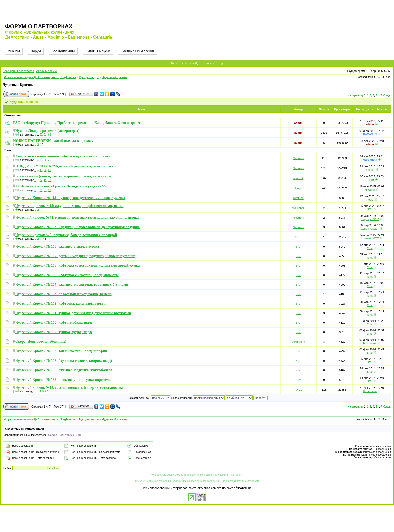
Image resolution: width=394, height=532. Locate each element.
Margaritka (370, 160)
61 (45, 135)
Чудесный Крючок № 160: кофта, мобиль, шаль (54, 323)
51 (49, 170)
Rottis (370, 200)
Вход (220, 63)
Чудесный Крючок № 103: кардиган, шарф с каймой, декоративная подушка (78, 227)
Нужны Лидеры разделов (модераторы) (47, 131)
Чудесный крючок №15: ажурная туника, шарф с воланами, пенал (69, 206)
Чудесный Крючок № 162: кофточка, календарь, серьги (60, 304)
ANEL (298, 237)
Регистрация (179, 63)
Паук (298, 188)
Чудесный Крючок (115, 77)
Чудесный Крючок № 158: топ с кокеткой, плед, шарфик (61, 351)
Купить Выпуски (98, 51)
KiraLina (298, 198)
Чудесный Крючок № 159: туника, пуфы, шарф (54, 332)
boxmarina (298, 342)
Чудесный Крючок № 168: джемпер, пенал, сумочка (57, 246)
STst (370, 209)
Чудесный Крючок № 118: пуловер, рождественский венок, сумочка (70, 198)
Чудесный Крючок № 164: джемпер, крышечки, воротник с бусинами (72, 285)
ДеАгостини (182, 475)
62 (49, 135)
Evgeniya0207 (370, 219)
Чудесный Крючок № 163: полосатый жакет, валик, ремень (64, 294)
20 (45, 160)
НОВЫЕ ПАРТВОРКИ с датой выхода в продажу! (54, 141)
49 (41, 170)
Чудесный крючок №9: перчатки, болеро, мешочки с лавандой (66, 235)
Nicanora (298, 158)
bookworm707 (370, 238)
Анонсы (14, 51)
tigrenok (298, 178)
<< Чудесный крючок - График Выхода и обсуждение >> (61, 186)
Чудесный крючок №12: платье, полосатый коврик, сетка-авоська (69, 388)
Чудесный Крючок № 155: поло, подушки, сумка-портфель (63, 380)
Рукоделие (86, 77)
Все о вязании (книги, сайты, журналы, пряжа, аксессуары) (64, 176)
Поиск (207, 63)
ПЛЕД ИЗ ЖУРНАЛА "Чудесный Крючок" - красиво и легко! (66, 166)
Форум (36, 51)
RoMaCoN (370, 134)
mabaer (370, 170)
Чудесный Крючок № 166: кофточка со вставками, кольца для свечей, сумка (78, 265)
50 (45, 170)
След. (387, 96)
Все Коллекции (63, 51)
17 (41, 180)
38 (49, 190)
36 (41, 190)
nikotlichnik (298, 208)
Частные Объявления (138, 51)
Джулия (370, 190)
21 (49, 160)
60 (41, 135)
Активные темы (46, 71)
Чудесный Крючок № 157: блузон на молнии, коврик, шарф (64, 361)
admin (298, 123)
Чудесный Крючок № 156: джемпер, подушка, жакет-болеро (64, 370)
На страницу (355, 96)
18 (45, 180)
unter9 (370, 180)
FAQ (195, 63)
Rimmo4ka (370, 391)
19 (41, 160)
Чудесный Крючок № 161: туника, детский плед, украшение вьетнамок (73, 313)
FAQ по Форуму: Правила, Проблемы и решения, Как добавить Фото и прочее (77, 123)
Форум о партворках (39, 26)
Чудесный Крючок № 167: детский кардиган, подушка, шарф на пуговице (75, 256)
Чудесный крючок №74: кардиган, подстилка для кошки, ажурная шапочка (77, 217)
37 (45, 190)
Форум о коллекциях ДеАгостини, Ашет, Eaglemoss (40, 77)
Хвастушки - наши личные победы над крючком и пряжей (63, 156)
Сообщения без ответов (18, 71)
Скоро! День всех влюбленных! (41, 342)
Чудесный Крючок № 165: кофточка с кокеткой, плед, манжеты (67, 275)
